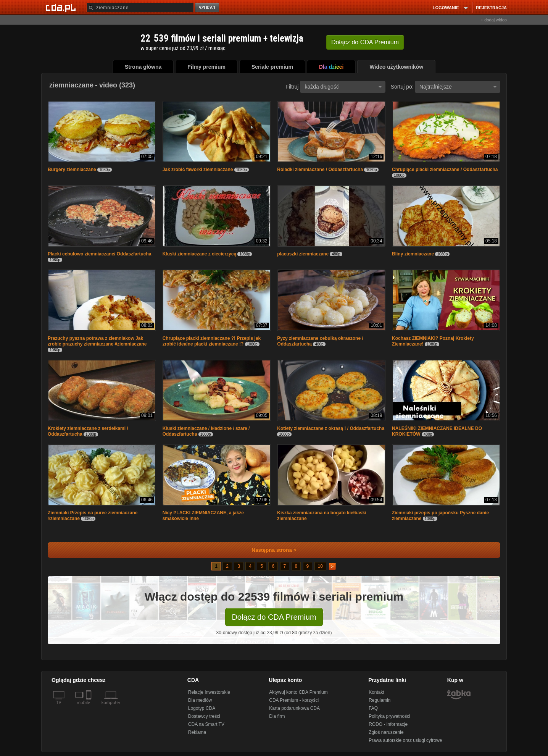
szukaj (208, 8)
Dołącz (365, 42)
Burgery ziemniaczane (72, 170)
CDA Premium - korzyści (294, 700)
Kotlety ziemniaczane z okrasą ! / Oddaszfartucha (331, 428)
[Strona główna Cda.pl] (62, 7)
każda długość (343, 87)
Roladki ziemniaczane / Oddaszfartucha (320, 170)
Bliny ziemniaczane (413, 254)
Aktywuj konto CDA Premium (298, 692)
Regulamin (380, 700)
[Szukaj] (140, 7)
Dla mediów (200, 700)
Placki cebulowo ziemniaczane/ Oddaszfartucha (99, 254)
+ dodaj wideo (494, 20)
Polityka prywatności (389, 716)
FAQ (373, 708)
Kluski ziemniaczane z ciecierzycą (199, 254)
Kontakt (376, 692)
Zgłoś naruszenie (386, 732)
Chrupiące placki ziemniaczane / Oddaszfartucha (445, 170)
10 (320, 566)
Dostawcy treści (204, 716)
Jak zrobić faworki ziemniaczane (198, 170)
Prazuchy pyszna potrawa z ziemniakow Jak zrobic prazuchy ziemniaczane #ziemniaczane (97, 341)
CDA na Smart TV (206, 724)
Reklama (197, 732)
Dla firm (277, 716)
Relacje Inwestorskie (209, 692)
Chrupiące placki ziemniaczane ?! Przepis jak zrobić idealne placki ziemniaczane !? (212, 341)
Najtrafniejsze (458, 87)
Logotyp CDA (202, 708)
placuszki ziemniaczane (303, 254)
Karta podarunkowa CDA (294, 708)
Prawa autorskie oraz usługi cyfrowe (405, 740)
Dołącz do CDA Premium (274, 617)
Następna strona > (269, 550)
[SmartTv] (89, 707)
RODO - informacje (388, 724)
